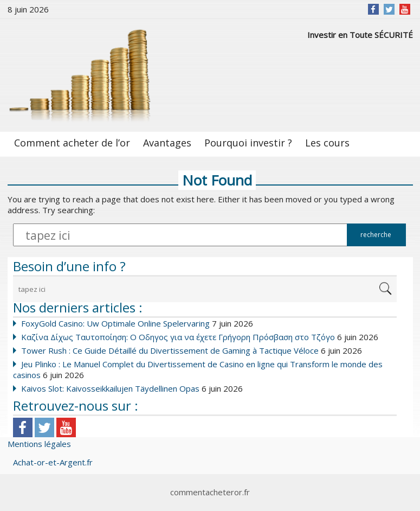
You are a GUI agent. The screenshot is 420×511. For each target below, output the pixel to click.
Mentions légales (39, 444)
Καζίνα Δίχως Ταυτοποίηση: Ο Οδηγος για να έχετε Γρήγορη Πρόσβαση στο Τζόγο (178, 337)
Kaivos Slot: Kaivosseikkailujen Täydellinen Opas (110, 388)
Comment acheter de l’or (72, 143)
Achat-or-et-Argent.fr (53, 462)
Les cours (327, 143)
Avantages (167, 143)
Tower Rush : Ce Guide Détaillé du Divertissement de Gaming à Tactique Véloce (170, 350)
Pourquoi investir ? (248, 143)
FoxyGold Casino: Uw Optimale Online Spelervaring (115, 323)
